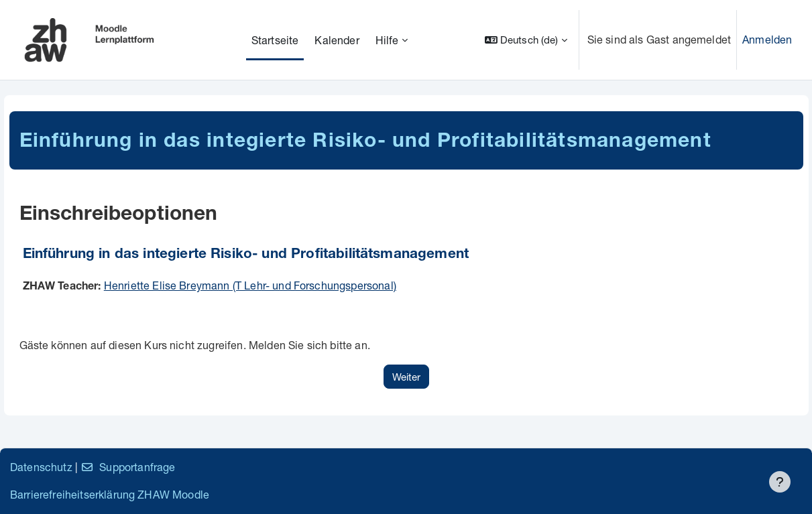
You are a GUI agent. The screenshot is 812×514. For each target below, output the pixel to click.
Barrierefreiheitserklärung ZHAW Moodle (110, 494)
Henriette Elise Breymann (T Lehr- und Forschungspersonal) (250, 285)
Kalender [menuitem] (337, 40)
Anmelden (767, 39)
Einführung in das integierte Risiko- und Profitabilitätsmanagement (246, 255)
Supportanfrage (128, 467)
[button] (526, 40)
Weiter (406, 377)
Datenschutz (41, 467)
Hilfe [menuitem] (387, 40)
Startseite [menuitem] (275, 40)
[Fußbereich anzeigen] (780, 482)
